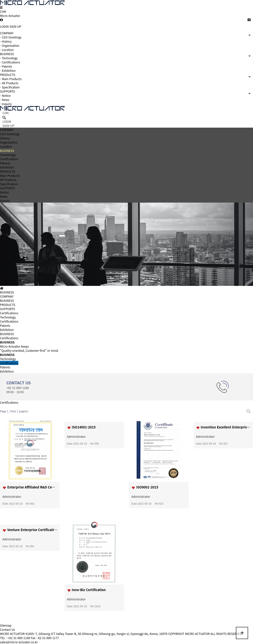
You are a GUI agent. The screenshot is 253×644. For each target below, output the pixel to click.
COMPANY (7, 130)
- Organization (10, 45)
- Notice (5, 95)
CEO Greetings (10, 134)
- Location (7, 50)
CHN (3, 11)
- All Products (9, 83)
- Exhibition (8, 70)
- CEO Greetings (11, 37)
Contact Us (7, 629)
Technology (8, 155)
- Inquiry (6, 104)
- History (6, 41)
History (5, 138)
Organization (9, 142)
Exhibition (7, 167)
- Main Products (11, 79)
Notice (4, 192)
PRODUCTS (8, 171)
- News (5, 100)
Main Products (10, 176)
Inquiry (5, 200)
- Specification (10, 87)
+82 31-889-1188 (19, 638)
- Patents (6, 66)
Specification (9, 184)
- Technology (9, 58)
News (4, 196)
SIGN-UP (15, 26)
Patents (5, 163)
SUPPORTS (7, 188)
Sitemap (6, 625)
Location (6, 146)
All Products (8, 180)
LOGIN (4, 26)
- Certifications (10, 62)
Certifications (9, 159)
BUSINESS (7, 151)
